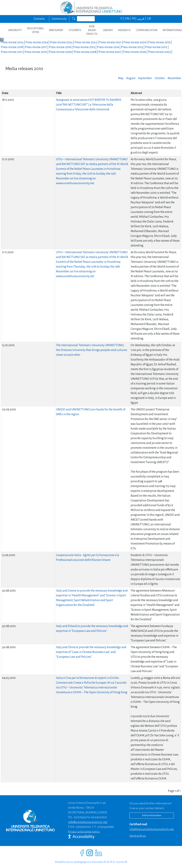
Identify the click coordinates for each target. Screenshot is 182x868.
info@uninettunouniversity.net (88, 822)
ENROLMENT (56, 30)
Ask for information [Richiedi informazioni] (152, 815)
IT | (123, 19)
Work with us (138, 836)
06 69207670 (99, 817)
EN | (128, 19)
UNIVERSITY (15, 30)
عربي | (142, 19)
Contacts (39, 19)
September (145, 78)
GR (149, 19)
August (131, 78)
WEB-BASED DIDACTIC (92, 30)
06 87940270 (82, 817)
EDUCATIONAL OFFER (35, 30)
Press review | (13, 42)
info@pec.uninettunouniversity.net (152, 829)
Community (59, 19)
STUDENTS (75, 30)
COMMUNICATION (147, 30)
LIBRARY (108, 30)
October (160, 78)
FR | (134, 19)
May (121, 78)
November (174, 78)
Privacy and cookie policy (84, 832)
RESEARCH (124, 30)
